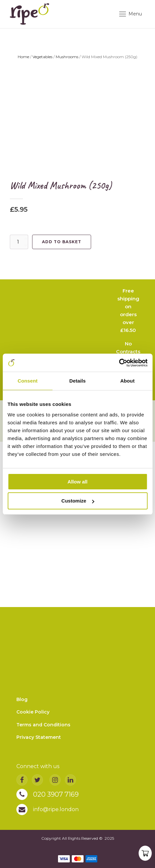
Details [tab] (78, 381)
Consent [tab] (28, 381)
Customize (78, 501)
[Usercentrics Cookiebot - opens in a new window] (119, 363)
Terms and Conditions (43, 725)
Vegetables (42, 57)
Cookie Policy (33, 712)
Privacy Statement (39, 737)
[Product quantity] (19, 242)
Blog (22, 699)
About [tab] (127, 381)
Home (23, 57)
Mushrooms (67, 57)
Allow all (77, 482)
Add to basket (62, 242)
